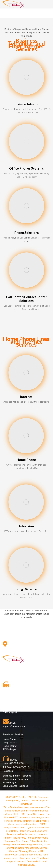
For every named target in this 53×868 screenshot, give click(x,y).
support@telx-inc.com (14, 726)
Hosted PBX (9, 706)
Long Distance (10, 743)
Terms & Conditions (32, 801)
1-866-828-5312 (21, 767)
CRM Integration (11, 712)
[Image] (27, 77)
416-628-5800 (17, 763)
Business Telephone (23, 42)
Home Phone (9, 739)
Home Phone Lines (26, 339)
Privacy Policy (13, 801)
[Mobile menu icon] (48, 4)
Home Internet (10, 746)
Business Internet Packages (17, 776)
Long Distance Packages (15, 786)
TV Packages (10, 749)
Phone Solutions (11, 702)
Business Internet (12, 709)
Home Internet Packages (15, 779)
